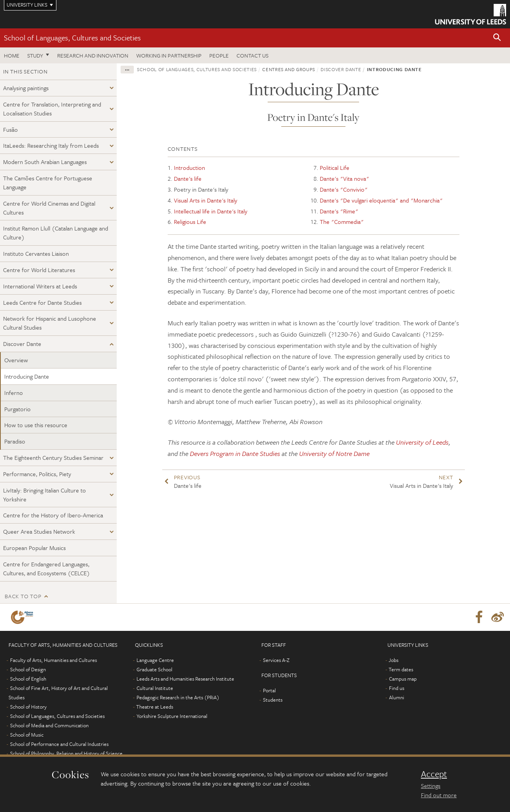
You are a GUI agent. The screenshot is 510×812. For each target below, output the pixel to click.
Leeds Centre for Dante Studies (42, 302)
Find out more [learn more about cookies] (439, 795)
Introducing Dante (27, 376)
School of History (28, 707)
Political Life (335, 168)
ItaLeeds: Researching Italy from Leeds (51, 145)
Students (273, 700)
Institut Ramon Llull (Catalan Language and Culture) (56, 233)
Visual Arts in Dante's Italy (206, 200)
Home (12, 55)
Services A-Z (276, 660)
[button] (497, 38)
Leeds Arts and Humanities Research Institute (185, 679)
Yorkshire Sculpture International (172, 716)
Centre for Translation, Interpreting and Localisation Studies (52, 109)
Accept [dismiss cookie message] (434, 774)
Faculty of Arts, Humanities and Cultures (53, 660)
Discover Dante (22, 344)
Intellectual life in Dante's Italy (211, 211)
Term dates (401, 669)
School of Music (27, 735)
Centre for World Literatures (39, 270)
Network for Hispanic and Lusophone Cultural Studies (50, 323)
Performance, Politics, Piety (37, 474)
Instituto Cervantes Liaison (36, 253)
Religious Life (190, 222)
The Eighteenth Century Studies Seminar (53, 458)
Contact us (252, 55)
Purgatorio (18, 409)
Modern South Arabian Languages (45, 162)
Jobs (393, 660)
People (219, 55)
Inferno (14, 393)
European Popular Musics (34, 548)
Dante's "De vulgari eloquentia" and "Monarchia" (381, 200)
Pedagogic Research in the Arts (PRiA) (178, 697)
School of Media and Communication (49, 725)
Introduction (189, 168)
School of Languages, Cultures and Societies (72, 38)
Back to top (23, 596)
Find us (397, 688)
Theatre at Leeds (155, 707)
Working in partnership (169, 55)
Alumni (397, 697)
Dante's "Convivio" (344, 189)
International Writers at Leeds (40, 286)
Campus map (403, 679)
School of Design (28, 669)
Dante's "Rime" (339, 211)
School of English (28, 679)
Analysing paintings (26, 88)
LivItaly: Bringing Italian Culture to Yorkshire (45, 495)
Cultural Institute (155, 688)
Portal (269, 690)
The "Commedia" (342, 222)
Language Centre (155, 660)
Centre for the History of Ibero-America (53, 515)
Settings (431, 786)
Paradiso (15, 441)
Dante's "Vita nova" (344, 178)
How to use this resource (36, 425)
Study (35, 55)
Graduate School (154, 669)
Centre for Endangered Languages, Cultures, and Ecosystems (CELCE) (46, 568)
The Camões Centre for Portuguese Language (48, 182)
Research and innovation (93, 55)
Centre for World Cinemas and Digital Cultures (49, 208)
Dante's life (188, 178)
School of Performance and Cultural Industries (59, 744)
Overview (16, 360)
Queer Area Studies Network (39, 531)
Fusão (11, 129)
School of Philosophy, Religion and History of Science (66, 753)
